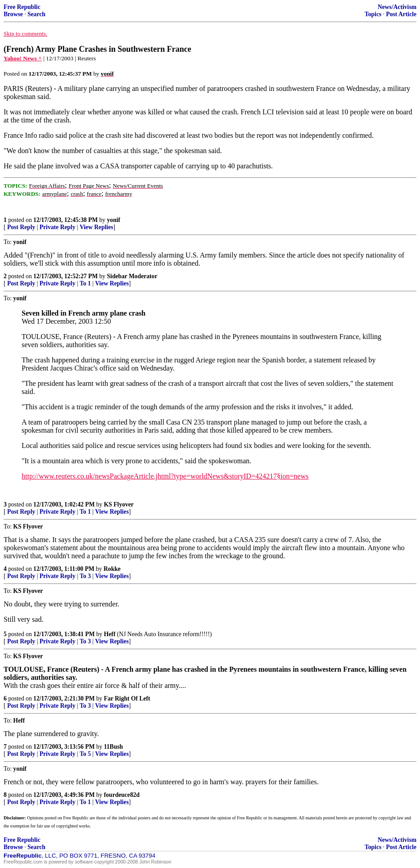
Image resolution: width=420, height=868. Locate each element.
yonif (114, 220)
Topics (373, 14)
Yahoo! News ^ (23, 58)
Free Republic (22, 7)
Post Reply (21, 227)
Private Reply (58, 227)
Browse (13, 14)
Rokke (112, 569)
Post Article (401, 14)
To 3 (85, 576)
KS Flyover (119, 504)
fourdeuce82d (122, 795)
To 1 (85, 283)
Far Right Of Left (127, 698)
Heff (110, 634)
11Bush (113, 747)
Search (36, 14)
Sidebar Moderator (132, 276)
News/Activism (397, 7)
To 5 (85, 754)
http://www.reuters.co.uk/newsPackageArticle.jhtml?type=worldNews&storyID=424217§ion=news (165, 476)
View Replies (97, 227)
